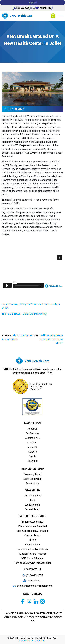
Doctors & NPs (33, 438)
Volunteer (33, 461)
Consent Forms (33, 535)
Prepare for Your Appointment (33, 549)
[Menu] (60, 16)
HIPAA (32, 540)
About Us (32, 429)
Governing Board (33, 474)
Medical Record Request (33, 554)
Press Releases (32, 496)
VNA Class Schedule (32, 558)
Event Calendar (32, 505)
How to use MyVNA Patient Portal (33, 563)
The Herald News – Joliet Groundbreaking (24, 314)
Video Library (33, 509)
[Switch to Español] (32, 2)
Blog (32, 500)
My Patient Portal (42, 8)
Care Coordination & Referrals (33, 531)
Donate (32, 456)
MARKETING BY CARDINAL (32, 641)
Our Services (32, 433)
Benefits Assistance (32, 522)
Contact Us (32, 447)
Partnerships (32, 483)
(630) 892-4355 (22, 8)
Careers (33, 452)
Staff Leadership (32, 479)
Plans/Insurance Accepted (32, 526)
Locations (33, 443)
